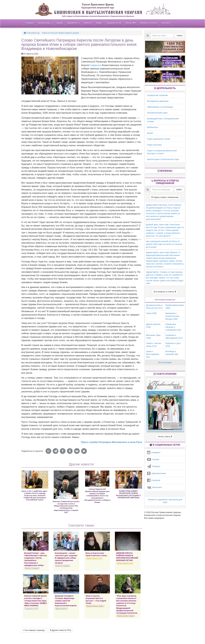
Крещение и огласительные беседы (172, 316)
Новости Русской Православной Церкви (61, 33)
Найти (180, 36)
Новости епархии (32, 568)
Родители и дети (173, 345)
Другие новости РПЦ (61, 630)
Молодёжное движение (158, 101)
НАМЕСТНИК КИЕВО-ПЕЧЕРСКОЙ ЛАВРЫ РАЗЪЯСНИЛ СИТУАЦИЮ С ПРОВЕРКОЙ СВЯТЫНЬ (129, 494)
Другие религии (153, 326)
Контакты (166, 23)
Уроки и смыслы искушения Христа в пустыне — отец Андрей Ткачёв (96, 600)
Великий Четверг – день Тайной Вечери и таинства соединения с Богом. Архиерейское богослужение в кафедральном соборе (36, 559)
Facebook (154, 480)
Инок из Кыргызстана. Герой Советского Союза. (96, 554)
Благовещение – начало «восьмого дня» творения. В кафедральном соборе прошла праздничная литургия (66, 558)
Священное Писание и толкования (173, 327)
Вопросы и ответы (149, 23)
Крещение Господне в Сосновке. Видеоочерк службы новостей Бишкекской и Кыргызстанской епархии (66, 601)
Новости (88, 23)
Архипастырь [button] (45, 23)
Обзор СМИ (131, 23)
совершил (96, 65)
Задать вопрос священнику (165, 197)
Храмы (60, 23)
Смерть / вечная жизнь (154, 345)
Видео (99, 23)
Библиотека (152, 127)
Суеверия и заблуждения (174, 337)
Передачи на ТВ (114, 23)
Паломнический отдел (157, 113)
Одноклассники (156, 473)
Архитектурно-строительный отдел (163, 159)
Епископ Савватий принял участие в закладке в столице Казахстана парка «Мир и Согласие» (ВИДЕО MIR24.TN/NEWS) (36, 601)
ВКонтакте (155, 487)
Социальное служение (158, 95)
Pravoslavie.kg (31, 33)
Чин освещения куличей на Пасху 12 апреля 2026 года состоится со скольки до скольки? (164, 244)
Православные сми (94, 558)
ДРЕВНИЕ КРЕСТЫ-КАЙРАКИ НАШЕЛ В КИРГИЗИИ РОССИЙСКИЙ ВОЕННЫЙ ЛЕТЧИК (127, 557)
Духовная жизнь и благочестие (154, 307)
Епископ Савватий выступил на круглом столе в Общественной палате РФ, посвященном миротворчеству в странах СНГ (66, 507)
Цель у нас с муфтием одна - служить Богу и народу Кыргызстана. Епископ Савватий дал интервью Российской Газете (35, 495)
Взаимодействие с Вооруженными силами (163, 120)
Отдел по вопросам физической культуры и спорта (162, 152)
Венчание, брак (153, 337)
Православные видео (95, 606)
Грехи (151, 313)
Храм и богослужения (153, 354)
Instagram (154, 452)
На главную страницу (34, 630)
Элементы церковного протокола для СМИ (165, 501)
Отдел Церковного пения (159, 139)
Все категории (165, 362)
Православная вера (174, 307)
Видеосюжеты (61, 609)
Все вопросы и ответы (165, 292)
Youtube (153, 459)
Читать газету (165, 437)
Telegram (154, 466)
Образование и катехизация (160, 107)
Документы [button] (74, 23)
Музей (150, 133)
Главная (30, 23)
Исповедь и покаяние (172, 353)
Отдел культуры (154, 145)
